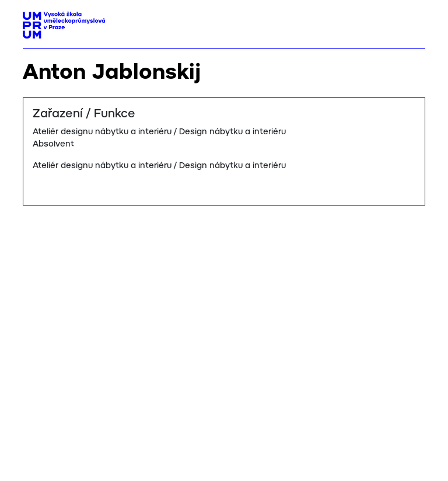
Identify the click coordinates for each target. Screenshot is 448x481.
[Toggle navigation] (412, 22)
